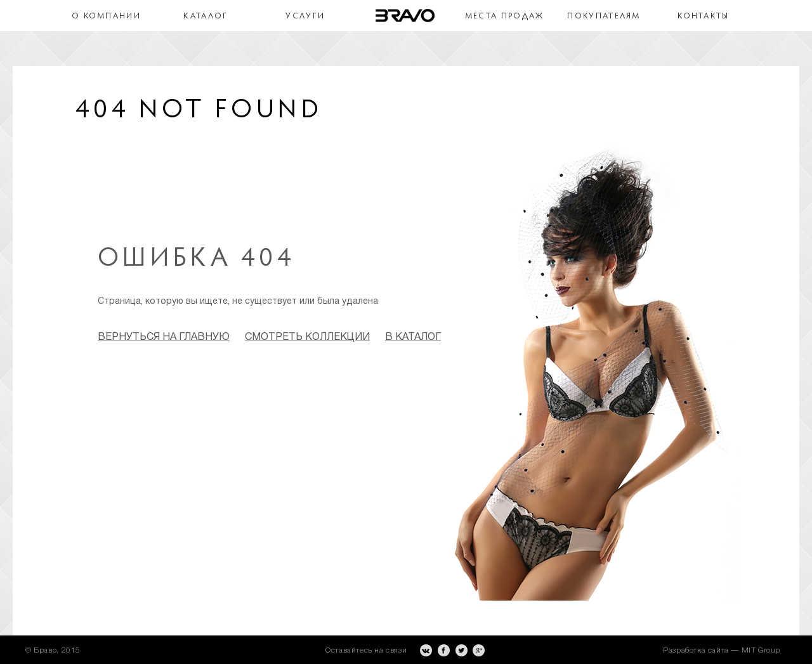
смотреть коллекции (307, 337)
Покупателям (604, 16)
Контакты (703, 16)
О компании (106, 16)
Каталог (206, 16)
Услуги (305, 16)
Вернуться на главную (164, 337)
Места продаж (505, 16)
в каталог (413, 337)
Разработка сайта (696, 650)
